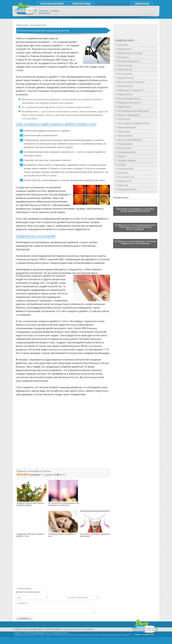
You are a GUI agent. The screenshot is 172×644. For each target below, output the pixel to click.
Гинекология (125, 74)
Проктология (125, 136)
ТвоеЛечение (22, 25)
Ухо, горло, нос (126, 177)
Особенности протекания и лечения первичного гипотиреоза (135, 242)
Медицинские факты (129, 103)
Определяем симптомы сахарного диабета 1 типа (30, 535)
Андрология (124, 49)
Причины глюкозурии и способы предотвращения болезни (135, 210)
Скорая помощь (126, 160)
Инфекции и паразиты (130, 90)
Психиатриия (125, 144)
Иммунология (125, 86)
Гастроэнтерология (128, 61)
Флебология (124, 181)
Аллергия (123, 45)
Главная (18, 629)
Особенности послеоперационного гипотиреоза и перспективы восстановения (135, 227)
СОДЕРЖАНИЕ (142, 4)
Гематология (125, 65)
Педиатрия (124, 131)
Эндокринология (38, 25)
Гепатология (125, 69)
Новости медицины (128, 115)
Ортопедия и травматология (134, 123)
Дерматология (126, 78)
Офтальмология (127, 127)
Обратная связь (82, 4)
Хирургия (123, 185)
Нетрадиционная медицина (133, 111)
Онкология (124, 119)
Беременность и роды (130, 53)
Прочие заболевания (129, 140)
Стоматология (125, 169)
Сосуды (122, 165)
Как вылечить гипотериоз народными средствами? (95, 535)
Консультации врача (129, 98)
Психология (124, 148)
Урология (123, 173)
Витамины (123, 57)
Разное (121, 156)
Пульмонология (126, 152)
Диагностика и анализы (131, 82)
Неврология (124, 107)
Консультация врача (52, 4)
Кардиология (125, 94)
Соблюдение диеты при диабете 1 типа (62, 535)
